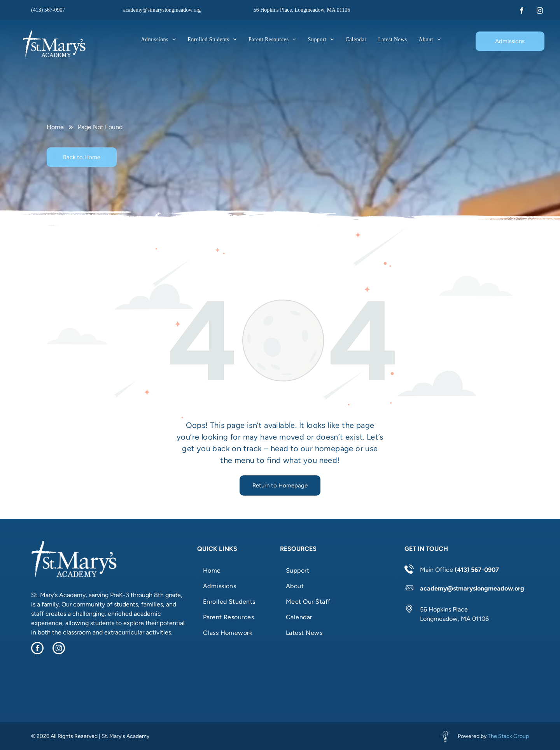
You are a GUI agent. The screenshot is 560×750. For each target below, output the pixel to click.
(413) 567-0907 (48, 10)
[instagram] (540, 11)
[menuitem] (159, 39)
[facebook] (521, 11)
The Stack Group (508, 736)
